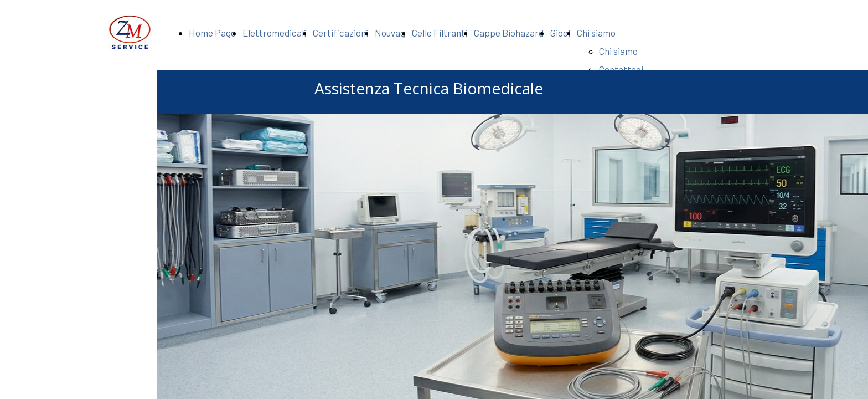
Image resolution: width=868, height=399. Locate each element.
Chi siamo (596, 33)
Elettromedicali (274, 33)
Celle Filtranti (440, 33)
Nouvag (390, 33)
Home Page (212, 33)
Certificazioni (340, 33)
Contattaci (621, 69)
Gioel (560, 33)
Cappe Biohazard (509, 33)
